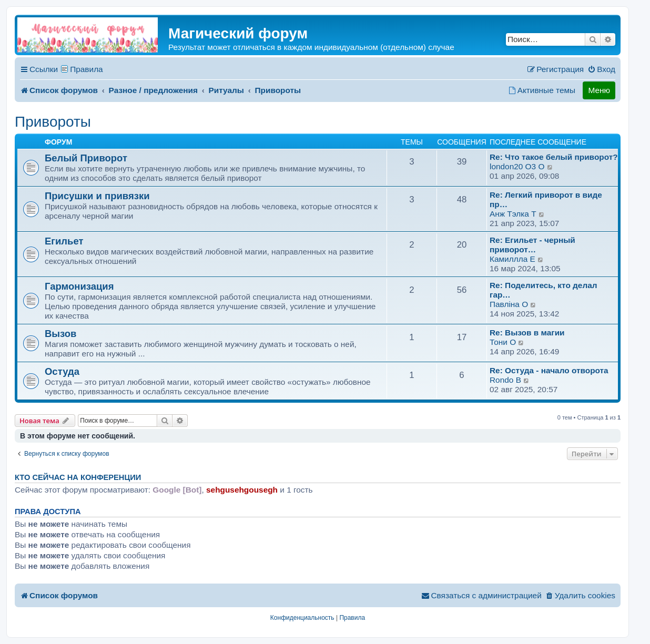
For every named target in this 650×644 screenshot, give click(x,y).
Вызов (60, 334)
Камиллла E (512, 259)
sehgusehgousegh (242, 490)
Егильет (64, 241)
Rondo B (505, 380)
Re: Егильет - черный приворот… (532, 245)
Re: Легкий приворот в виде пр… (546, 200)
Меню (599, 90)
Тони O (503, 342)
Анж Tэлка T (513, 214)
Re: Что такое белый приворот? (554, 157)
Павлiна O (509, 304)
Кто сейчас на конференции (78, 477)
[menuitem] (601, 69)
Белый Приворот (86, 158)
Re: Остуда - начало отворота (549, 370)
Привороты (53, 122)
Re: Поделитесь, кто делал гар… (544, 290)
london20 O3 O (517, 166)
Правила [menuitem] (87, 69)
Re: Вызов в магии (527, 333)
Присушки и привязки (97, 196)
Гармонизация (79, 286)
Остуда (62, 371)
